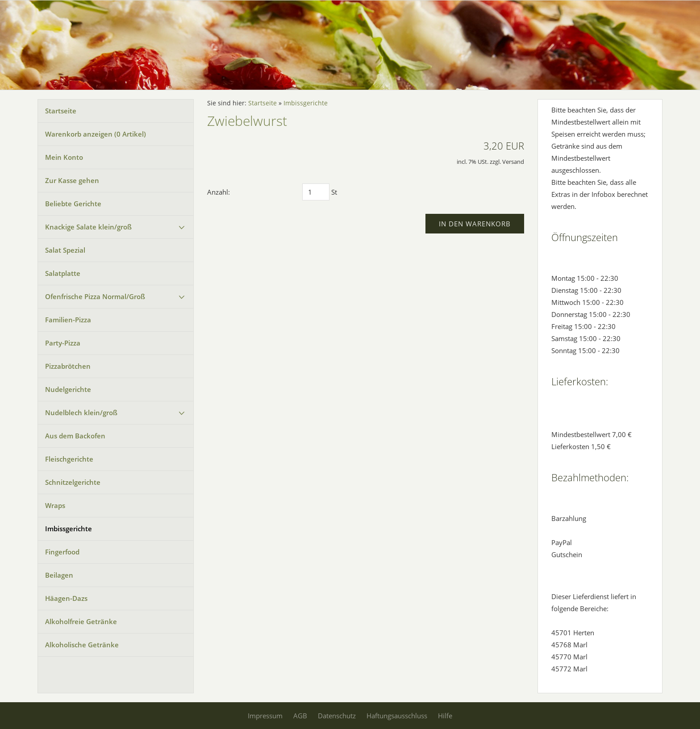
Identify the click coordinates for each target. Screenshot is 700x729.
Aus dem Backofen (75, 436)
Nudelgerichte (68, 389)
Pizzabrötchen (68, 366)
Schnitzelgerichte (73, 482)
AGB (300, 716)
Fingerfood (62, 552)
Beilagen (59, 575)
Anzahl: (219, 192)
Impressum (265, 716)
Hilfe (445, 716)
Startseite (61, 111)
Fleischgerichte (69, 459)
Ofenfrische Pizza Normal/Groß (95, 296)
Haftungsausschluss (397, 716)
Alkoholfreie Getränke (81, 621)
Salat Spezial (65, 250)
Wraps (55, 505)
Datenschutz (337, 716)
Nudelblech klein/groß (81, 412)
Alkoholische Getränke (82, 645)
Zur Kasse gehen (72, 180)
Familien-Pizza (68, 320)
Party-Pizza (63, 343)
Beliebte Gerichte (73, 204)
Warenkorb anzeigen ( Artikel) (96, 134)
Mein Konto (64, 157)
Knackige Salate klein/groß (88, 227)
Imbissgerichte (69, 529)
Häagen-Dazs (66, 598)
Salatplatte (63, 273)
